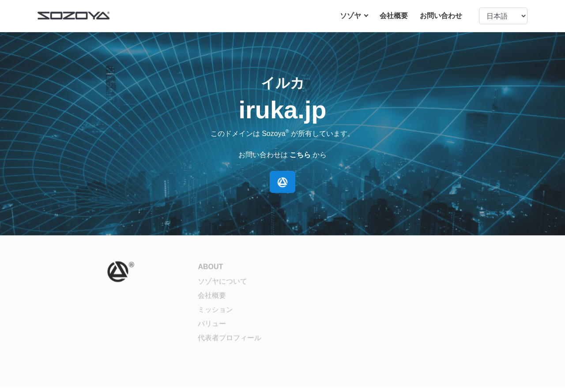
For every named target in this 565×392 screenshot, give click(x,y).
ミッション (215, 312)
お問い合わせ (441, 16)
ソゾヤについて (222, 284)
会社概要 (394, 16)
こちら (300, 155)
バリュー (212, 326)
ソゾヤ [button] (351, 16)
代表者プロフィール (230, 341)
